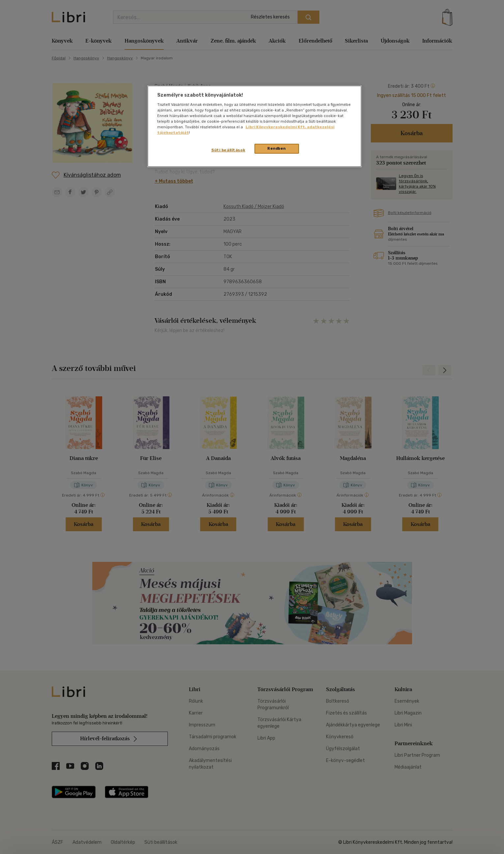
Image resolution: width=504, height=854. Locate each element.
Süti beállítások (228, 150)
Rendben (277, 148)
